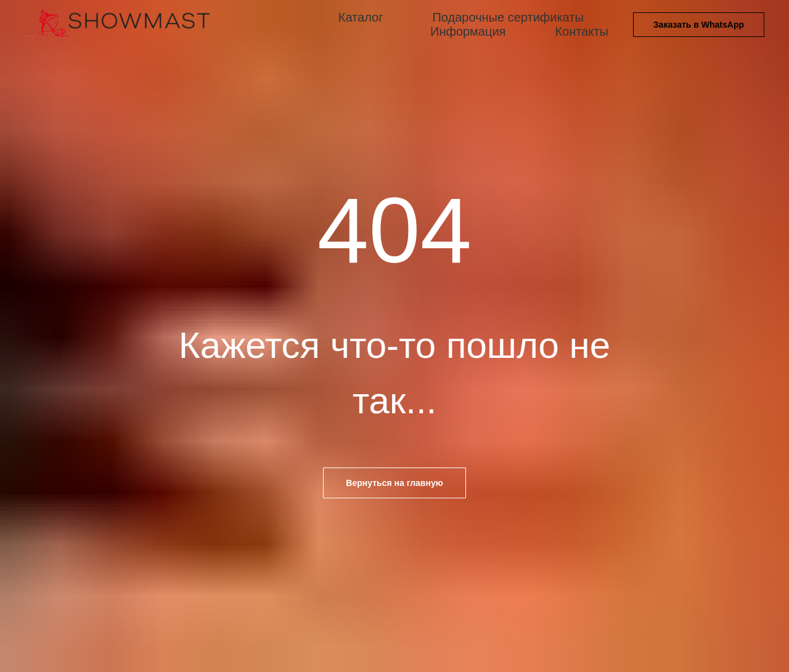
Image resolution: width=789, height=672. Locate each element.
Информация (468, 31)
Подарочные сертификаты (508, 17)
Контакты (581, 31)
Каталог (361, 17)
